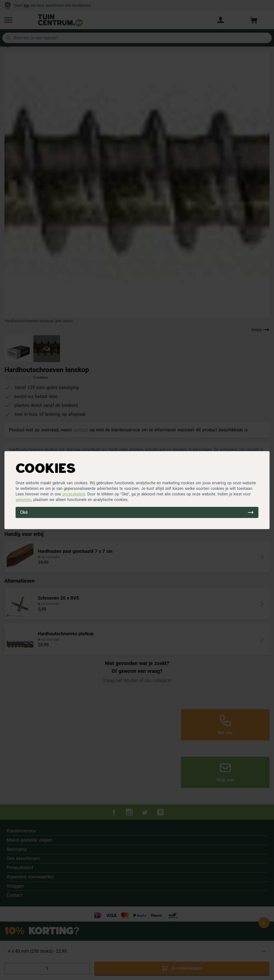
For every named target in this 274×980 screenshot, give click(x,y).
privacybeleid (74, 494)
